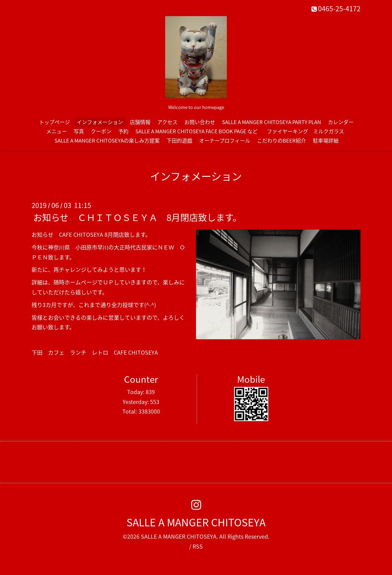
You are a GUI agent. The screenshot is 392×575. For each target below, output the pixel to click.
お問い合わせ (200, 122)
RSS (198, 546)
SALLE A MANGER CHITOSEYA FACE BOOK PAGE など (197, 131)
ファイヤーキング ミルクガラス (308, 131)
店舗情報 (140, 122)
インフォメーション (100, 122)
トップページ (54, 122)
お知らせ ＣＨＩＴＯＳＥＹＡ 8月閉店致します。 (137, 217)
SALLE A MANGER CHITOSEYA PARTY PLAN (272, 122)
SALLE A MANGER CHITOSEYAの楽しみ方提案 (107, 140)
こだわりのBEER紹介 (281, 140)
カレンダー (341, 122)
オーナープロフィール (225, 140)
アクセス (167, 122)
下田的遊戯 (179, 140)
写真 (79, 131)
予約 (123, 131)
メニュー (57, 131)
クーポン (101, 131)
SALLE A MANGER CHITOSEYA (196, 522)
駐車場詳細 (326, 140)
